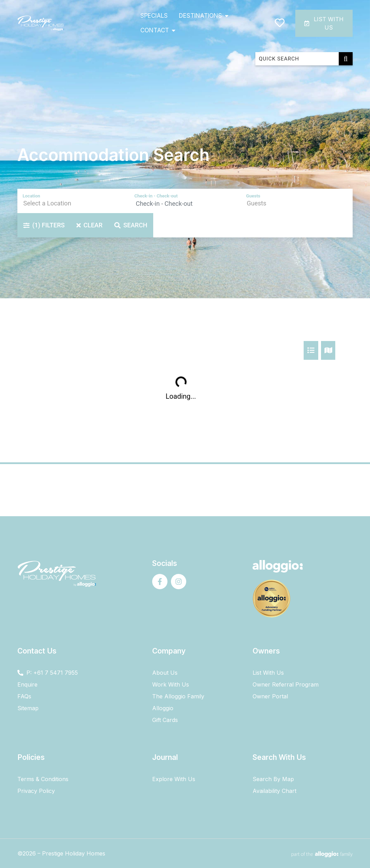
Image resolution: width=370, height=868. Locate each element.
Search (131, 225)
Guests (253, 196)
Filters (44, 225)
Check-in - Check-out (156, 196)
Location (31, 196)
